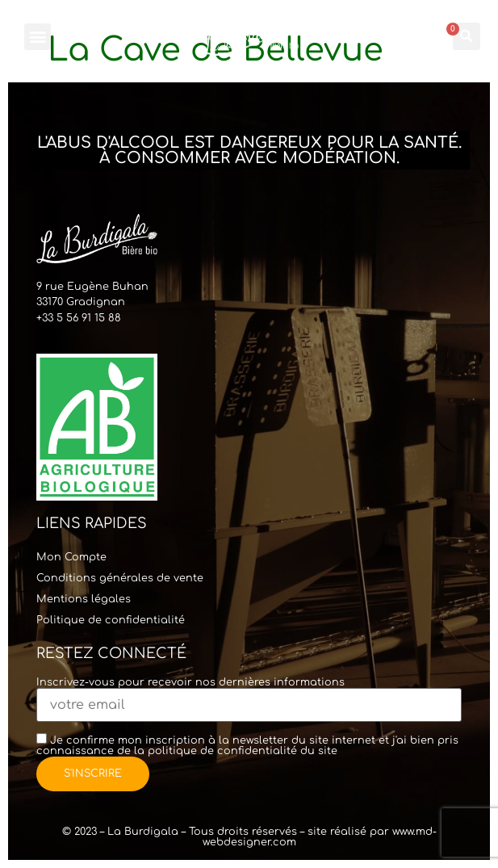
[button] (38, 37)
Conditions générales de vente (120, 578)
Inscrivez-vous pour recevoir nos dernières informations (249, 694)
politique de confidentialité (222, 751)
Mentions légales (84, 599)
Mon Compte (71, 557)
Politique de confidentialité (111, 620)
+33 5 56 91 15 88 (79, 318)
